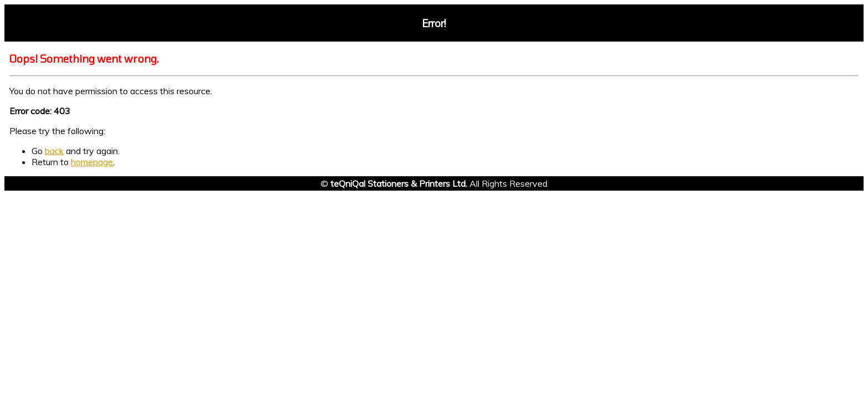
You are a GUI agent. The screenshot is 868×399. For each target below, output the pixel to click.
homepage (92, 162)
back (54, 151)
